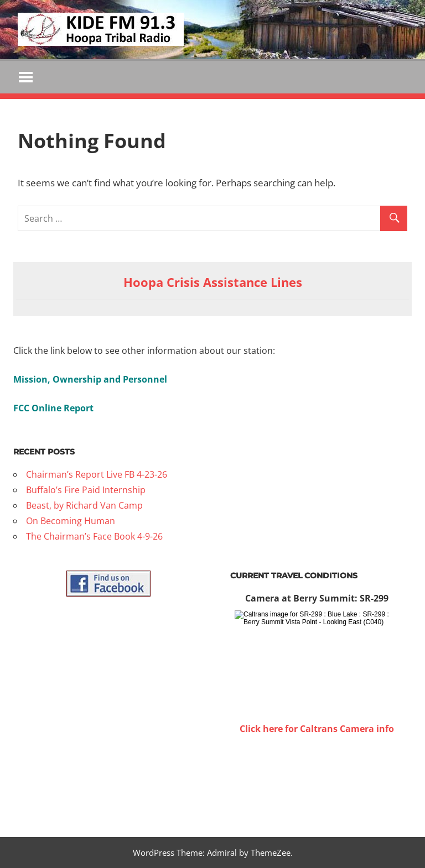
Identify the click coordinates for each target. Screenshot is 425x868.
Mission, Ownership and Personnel (90, 379)
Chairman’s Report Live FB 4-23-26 (97, 474)
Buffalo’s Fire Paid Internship (86, 490)
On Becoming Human (71, 521)
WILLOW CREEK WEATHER (317, 778)
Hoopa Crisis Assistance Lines (213, 282)
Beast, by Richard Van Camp (84, 505)
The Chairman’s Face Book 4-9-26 (94, 536)
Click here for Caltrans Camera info (317, 729)
